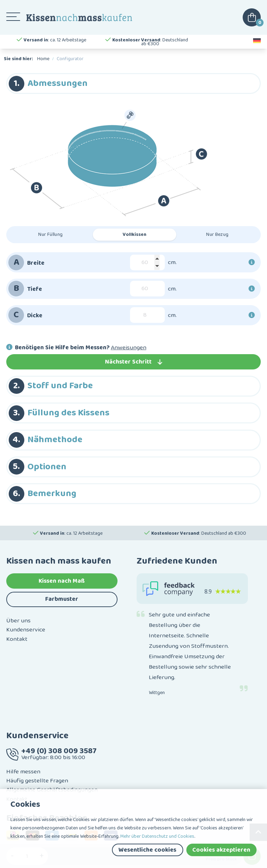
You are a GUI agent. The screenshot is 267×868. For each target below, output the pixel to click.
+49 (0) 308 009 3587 (59, 751)
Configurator (70, 59)
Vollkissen (135, 234)
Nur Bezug (217, 234)
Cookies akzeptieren (221, 850)
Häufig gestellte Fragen (37, 781)
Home (43, 59)
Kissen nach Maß (62, 581)
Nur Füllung (50, 234)
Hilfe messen (23, 772)
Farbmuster (62, 599)
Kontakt (17, 639)
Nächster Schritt (134, 362)
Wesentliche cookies (147, 850)
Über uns (18, 621)
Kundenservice (26, 630)
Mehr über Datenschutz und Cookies (157, 836)
